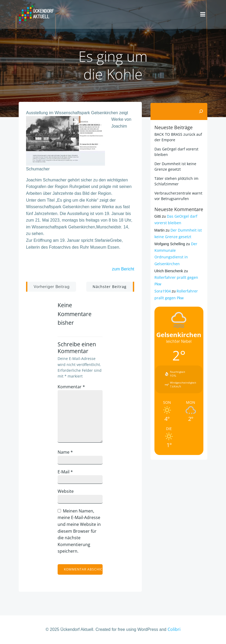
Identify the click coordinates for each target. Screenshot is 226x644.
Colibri (174, 630)
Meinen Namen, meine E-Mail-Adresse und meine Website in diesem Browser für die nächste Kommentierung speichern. (80, 531)
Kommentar (72, 387)
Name (66, 452)
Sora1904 (162, 290)
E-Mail (66, 472)
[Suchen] (202, 111)
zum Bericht (123, 269)
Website (66, 492)
